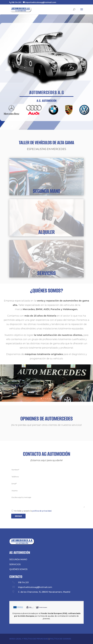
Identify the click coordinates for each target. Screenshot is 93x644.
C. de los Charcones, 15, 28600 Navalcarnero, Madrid (44, 592)
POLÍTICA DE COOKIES (60, 639)
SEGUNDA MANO (46, 191)
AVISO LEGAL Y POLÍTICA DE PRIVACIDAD (29, 639)
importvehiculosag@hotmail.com (35, 587)
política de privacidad (42, 511)
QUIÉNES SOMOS (18, 569)
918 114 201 (16, 2)
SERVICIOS (46, 273)
